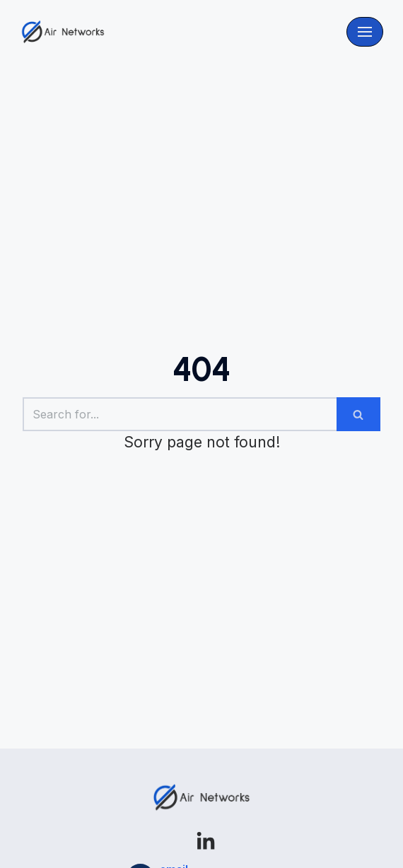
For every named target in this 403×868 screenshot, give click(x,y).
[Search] (180, 414)
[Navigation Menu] (365, 32)
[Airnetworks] (63, 32)
